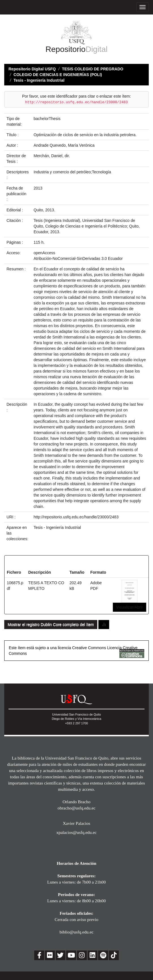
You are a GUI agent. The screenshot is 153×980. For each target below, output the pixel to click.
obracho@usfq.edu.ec (77, 808)
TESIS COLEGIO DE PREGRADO (93, 69)
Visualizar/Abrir (130, 607)
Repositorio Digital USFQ (32, 69)
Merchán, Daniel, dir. (52, 156)
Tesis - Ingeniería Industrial (39, 80)
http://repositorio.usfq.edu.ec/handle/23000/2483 (76, 517)
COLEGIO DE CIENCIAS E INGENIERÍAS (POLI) (58, 75)
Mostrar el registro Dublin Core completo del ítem (51, 624)
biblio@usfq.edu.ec (76, 932)
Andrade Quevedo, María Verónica (64, 145)
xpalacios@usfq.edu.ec (76, 832)
